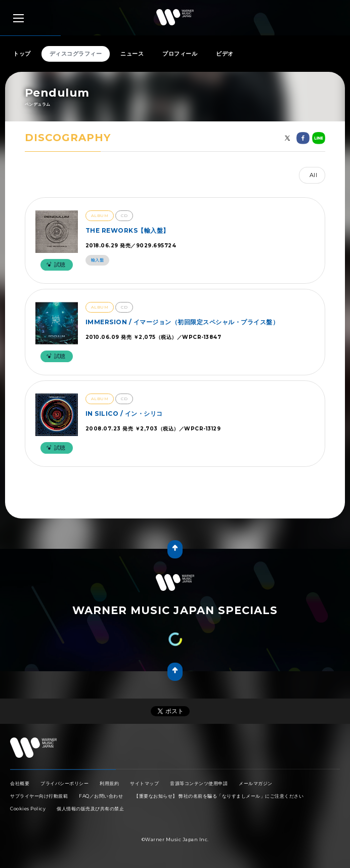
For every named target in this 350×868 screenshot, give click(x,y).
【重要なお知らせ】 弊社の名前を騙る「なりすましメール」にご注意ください (219, 796)
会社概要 (20, 783)
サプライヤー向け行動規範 (39, 796)
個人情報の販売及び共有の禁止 (90, 809)
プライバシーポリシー (64, 783)
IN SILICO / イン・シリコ (124, 414)
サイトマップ (144, 783)
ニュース (132, 54)
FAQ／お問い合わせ (101, 796)
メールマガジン (256, 783)
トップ (22, 54)
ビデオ (225, 54)
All (314, 175)
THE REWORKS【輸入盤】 (127, 230)
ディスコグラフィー (76, 54)
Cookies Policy (28, 809)
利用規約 (109, 783)
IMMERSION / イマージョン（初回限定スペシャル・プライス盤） (182, 322)
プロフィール (180, 54)
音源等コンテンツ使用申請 (199, 783)
